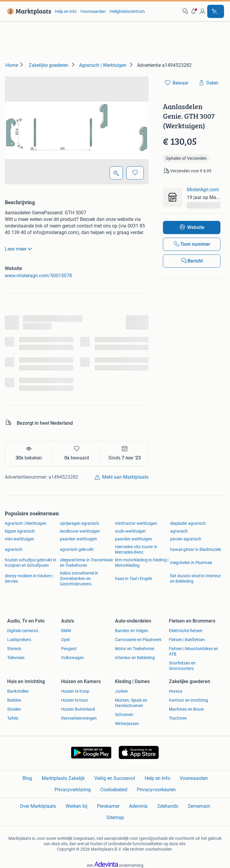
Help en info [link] (66, 11)
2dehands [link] (168, 806)
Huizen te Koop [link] (75, 691)
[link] (28, 11)
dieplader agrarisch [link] (188, 523)
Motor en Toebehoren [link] (135, 649)
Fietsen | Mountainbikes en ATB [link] (193, 651)
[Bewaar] (135, 173)
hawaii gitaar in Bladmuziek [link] (196, 549)
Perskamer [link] (108, 806)
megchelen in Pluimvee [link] (191, 563)
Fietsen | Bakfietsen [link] (187, 640)
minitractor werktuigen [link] (136, 523)
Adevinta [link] (138, 806)
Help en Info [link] (157, 778)
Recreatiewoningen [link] (79, 718)
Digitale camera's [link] (23, 631)
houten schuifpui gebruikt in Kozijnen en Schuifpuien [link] (31, 563)
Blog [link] (27, 778)
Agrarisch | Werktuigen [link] (26, 523)
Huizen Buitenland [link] (78, 709)
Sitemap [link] (115, 817)
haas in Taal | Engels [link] (134, 578)
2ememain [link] (199, 806)
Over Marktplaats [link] (38, 806)
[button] (194, 11)
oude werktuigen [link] (130, 531)
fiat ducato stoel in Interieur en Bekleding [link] (196, 578)
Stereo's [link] (14, 649)
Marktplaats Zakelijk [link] (63, 778)
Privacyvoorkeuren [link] (156, 790)
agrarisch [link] (179, 531)
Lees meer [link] (19, 249)
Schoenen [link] (124, 715)
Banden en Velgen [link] (132, 631)
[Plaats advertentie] (216, 11)
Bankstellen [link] (18, 691)
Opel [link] (65, 640)
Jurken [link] (121, 691)
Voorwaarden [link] (93, 11)
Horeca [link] (176, 691)
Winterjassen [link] (127, 724)
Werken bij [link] (77, 806)
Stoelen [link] (14, 709)
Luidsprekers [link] (19, 640)
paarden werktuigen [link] (78, 539)
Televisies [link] (16, 658)
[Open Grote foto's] (116, 173)
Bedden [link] (14, 700)
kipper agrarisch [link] (20, 531)
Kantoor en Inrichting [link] (189, 700)
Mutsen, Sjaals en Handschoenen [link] (131, 703)
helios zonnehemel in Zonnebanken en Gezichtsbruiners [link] (79, 578)
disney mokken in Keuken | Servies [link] (29, 578)
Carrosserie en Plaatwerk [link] (138, 640)
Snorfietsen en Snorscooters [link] (182, 666)
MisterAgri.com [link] (203, 190)
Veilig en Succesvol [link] (115, 778)
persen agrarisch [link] (186, 539)
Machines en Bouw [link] (186, 709)
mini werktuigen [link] (19, 539)
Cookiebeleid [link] (114, 790)
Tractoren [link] (178, 718)
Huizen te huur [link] (75, 700)
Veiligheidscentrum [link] (127, 11)
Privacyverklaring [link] (73, 790)
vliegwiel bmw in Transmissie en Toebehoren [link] (86, 563)
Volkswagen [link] (72, 658)
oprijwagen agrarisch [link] (80, 523)
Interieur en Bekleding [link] (135, 658)
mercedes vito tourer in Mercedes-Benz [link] (136, 549)
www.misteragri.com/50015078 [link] (38, 276)
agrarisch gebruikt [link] (77, 549)
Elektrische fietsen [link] (186, 631)
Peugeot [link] (69, 649)
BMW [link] (66, 631)
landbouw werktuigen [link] (80, 531)
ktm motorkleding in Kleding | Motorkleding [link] (142, 563)
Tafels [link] (13, 718)
